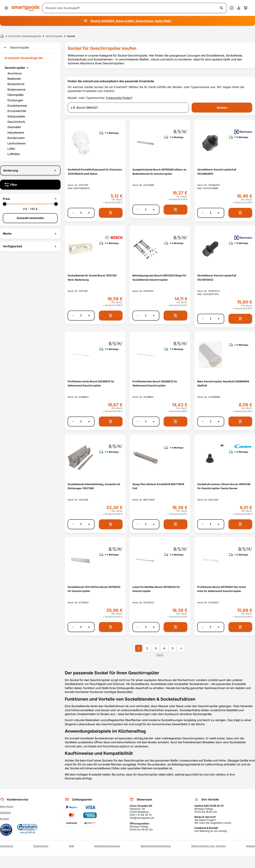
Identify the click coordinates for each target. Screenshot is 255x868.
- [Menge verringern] (73, 213)
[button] (30, 199)
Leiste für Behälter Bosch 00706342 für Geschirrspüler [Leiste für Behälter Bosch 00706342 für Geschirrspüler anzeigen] (156, 589)
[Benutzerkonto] (239, 8)
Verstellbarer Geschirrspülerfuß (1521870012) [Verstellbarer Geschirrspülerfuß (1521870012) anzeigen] (217, 277)
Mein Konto (7, 806)
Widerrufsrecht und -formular (208, 846)
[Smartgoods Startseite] (25, 8)
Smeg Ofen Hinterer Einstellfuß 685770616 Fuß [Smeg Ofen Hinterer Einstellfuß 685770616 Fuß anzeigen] (158, 486)
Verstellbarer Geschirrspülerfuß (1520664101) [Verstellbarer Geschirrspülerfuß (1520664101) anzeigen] (217, 172)
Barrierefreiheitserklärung (156, 846)
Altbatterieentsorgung (107, 846)
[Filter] (30, 185)
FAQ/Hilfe (5, 813)
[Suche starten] (222, 8)
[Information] (232, 8)
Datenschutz (41, 846)
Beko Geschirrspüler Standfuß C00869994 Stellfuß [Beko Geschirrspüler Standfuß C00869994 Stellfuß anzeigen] (223, 383)
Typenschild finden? (119, 98)
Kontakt (5, 819)
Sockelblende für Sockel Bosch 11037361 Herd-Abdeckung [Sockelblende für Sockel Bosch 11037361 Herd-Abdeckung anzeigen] (92, 277)
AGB (71, 846)
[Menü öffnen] (6, 8)
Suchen (222, 108)
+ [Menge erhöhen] (89, 213)
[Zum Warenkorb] (247, 8)
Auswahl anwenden (30, 218)
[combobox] (128, 108)
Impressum (7, 846)
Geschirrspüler (15, 68)
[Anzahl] (81, 213)
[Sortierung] (30, 170)
